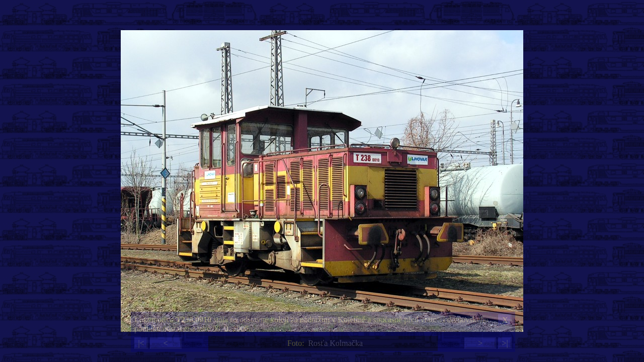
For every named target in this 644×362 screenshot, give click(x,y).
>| (505, 343)
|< (141, 343)
